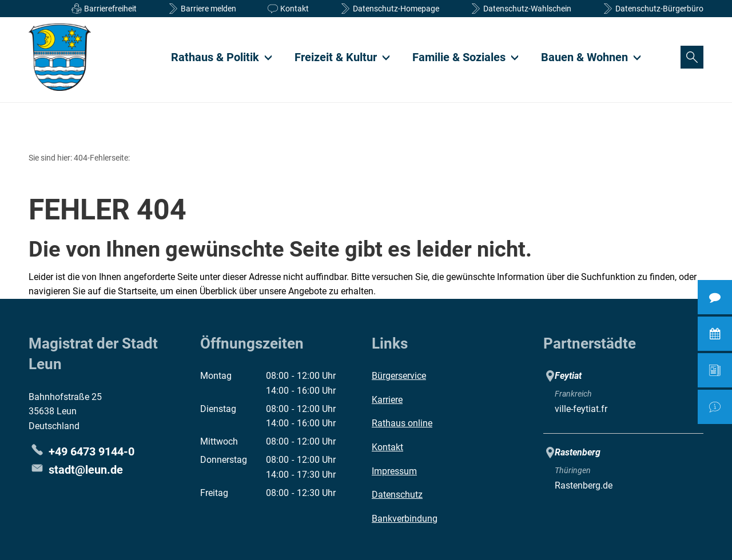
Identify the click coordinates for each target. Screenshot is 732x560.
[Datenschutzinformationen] (388, 9)
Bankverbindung (405, 519)
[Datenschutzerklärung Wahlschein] (520, 9)
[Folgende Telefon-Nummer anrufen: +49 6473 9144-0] (81, 451)
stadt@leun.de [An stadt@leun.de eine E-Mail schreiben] (76, 470)
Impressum (394, 471)
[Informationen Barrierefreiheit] (103, 9)
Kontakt (387, 447)
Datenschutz (397, 495)
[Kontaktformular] (287, 9)
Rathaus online (402, 423)
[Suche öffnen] (692, 57)
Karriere (387, 400)
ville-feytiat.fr (581, 409)
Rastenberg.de (584, 485)
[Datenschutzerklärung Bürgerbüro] (652, 9)
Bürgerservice (399, 376)
